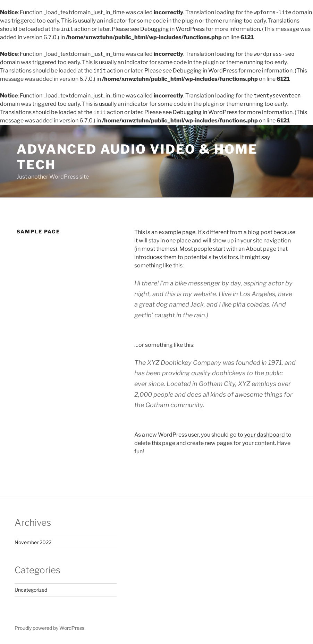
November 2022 (33, 542)
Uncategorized (31, 590)
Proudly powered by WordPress (49, 628)
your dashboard (265, 435)
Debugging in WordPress (172, 29)
